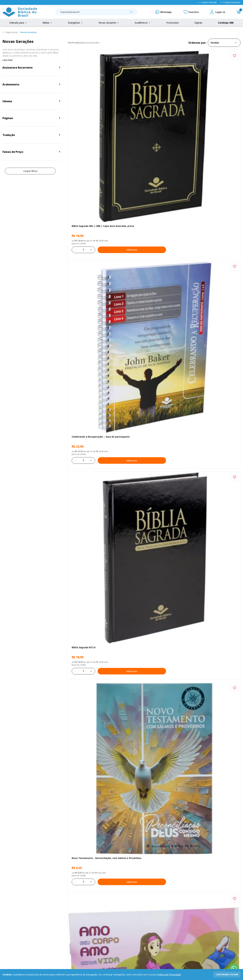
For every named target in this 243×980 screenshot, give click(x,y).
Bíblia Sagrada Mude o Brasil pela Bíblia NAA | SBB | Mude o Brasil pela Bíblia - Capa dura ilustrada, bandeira (152, 580)
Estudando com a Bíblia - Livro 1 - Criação (95, 765)
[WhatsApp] (164, 12)
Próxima (176, 812)
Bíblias (47, 23)
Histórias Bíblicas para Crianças (206, 765)
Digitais (198, 23)
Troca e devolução (46, 915)
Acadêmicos (143, 23)
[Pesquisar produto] (132, 13)
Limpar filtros (30, 171)
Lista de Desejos (95, 915)
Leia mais (8, 60)
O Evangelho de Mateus (202, 297)
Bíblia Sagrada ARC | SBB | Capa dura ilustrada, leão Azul (151, 486)
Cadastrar (192, 876)
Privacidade (42, 903)
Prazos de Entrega (46, 921)
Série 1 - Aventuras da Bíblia (87, 391)
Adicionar (108, 134)
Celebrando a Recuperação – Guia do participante (151, 111)
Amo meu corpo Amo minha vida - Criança (95, 578)
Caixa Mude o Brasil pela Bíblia (89, 671)
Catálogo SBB (226, 23)
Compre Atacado (207, 2)
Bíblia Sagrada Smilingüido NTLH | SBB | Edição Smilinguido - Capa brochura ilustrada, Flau (211, 486)
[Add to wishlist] (118, 55)
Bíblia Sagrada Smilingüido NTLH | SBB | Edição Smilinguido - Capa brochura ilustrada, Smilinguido (211, 673)
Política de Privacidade (169, 975)
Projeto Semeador (230, 2)
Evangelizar (75, 23)
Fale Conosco (130, 903)
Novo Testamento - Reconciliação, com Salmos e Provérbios (94, 205)
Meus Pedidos (93, 909)
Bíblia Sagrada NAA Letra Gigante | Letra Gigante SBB (212, 205)
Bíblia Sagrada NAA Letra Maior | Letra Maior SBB (152, 392)
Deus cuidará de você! (142, 765)
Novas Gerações (109, 23)
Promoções (173, 23)
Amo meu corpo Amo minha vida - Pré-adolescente (152, 205)
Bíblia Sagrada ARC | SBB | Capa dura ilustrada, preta (93, 111)
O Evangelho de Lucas (84, 297)
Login (89, 903)
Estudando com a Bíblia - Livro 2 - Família (153, 671)
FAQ (5, 909)
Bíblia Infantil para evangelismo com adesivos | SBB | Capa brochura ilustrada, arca (154, 299)
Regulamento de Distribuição (52, 909)
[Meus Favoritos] (191, 12)
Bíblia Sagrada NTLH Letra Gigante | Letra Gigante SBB (209, 392)
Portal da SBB (10, 915)
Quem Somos (10, 903)
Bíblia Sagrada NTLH (200, 110)
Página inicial (11, 32)
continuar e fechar (227, 975)
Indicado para (18, 23)
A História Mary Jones (200, 578)
